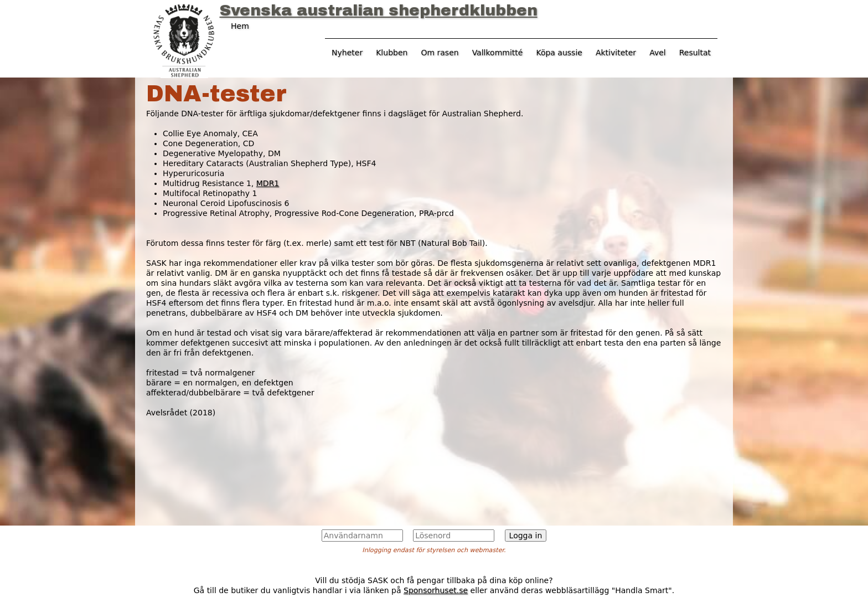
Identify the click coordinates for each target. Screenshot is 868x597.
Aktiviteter (616, 53)
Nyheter (347, 53)
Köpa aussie (559, 53)
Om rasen (440, 53)
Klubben (392, 53)
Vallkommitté (498, 53)
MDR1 (268, 183)
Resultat (695, 53)
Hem (240, 26)
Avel (658, 53)
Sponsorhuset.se (436, 590)
